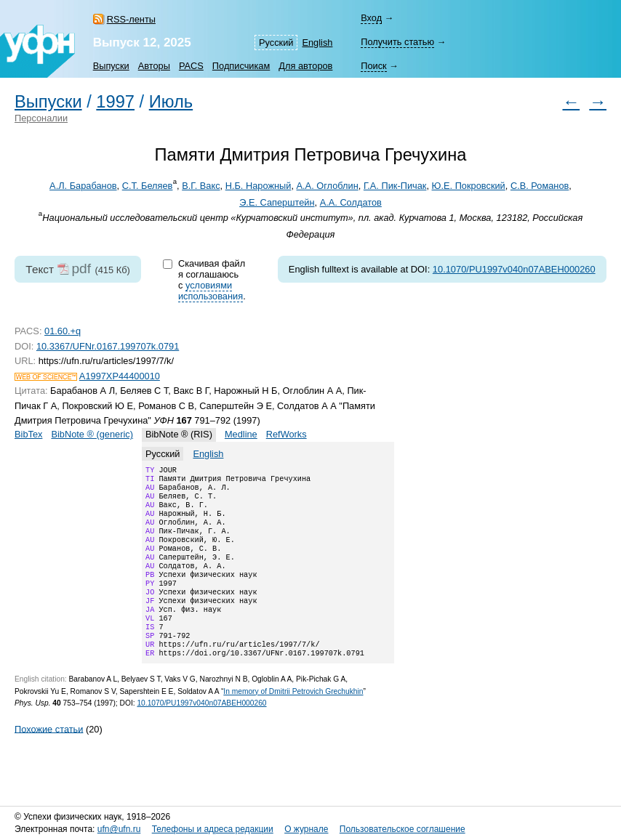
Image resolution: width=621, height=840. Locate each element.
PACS (191, 66)
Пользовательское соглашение (402, 829)
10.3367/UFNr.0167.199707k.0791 (108, 346)
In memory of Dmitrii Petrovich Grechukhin (293, 723)
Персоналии (41, 118)
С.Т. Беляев (148, 186)
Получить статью (397, 42)
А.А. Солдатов (351, 202)
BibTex (28, 434)
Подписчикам (241, 66)
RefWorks (287, 434)
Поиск (373, 66)
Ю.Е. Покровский (469, 186)
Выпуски (111, 66)
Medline (241, 434)
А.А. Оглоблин (328, 186)
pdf (81, 268)
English (317, 43)
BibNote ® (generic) (92, 434)
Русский (276, 43)
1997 (115, 102)
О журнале (306, 829)
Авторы (154, 66)
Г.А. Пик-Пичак (395, 186)
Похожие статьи (49, 760)
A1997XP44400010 (120, 376)
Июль (171, 102)
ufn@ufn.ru (119, 829)
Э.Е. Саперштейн (277, 202)
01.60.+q (63, 331)
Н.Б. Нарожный (259, 186)
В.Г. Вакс (201, 186)
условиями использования (211, 291)
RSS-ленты (131, 19)
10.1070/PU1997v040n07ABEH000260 (514, 269)
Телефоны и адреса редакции (213, 829)
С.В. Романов (540, 186)
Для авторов (305, 66)
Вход (371, 18)
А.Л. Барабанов (83, 186)
